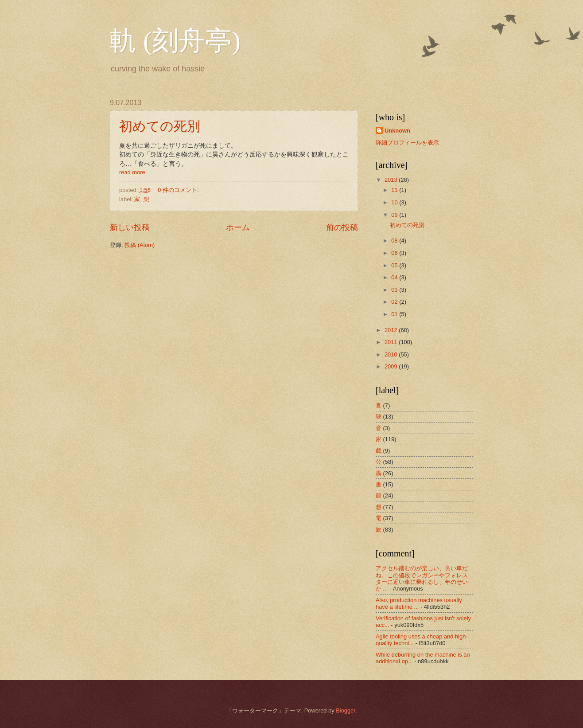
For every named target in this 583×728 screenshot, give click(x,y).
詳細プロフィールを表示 (407, 143)
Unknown (397, 131)
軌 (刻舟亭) (175, 41)
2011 (392, 342)
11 (395, 190)
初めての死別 (160, 126)
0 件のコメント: (179, 190)
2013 (392, 180)
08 (395, 241)
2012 (392, 330)
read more (132, 172)
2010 (392, 354)
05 (395, 265)
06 (395, 253)
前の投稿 (342, 227)
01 (395, 314)
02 (395, 302)
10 (395, 202)
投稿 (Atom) (140, 245)
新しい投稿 (130, 227)
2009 (392, 366)
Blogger (346, 710)
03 (395, 290)
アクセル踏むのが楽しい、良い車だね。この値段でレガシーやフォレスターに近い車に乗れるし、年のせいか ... (422, 578)
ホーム (238, 227)
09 (395, 215)
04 (395, 277)
